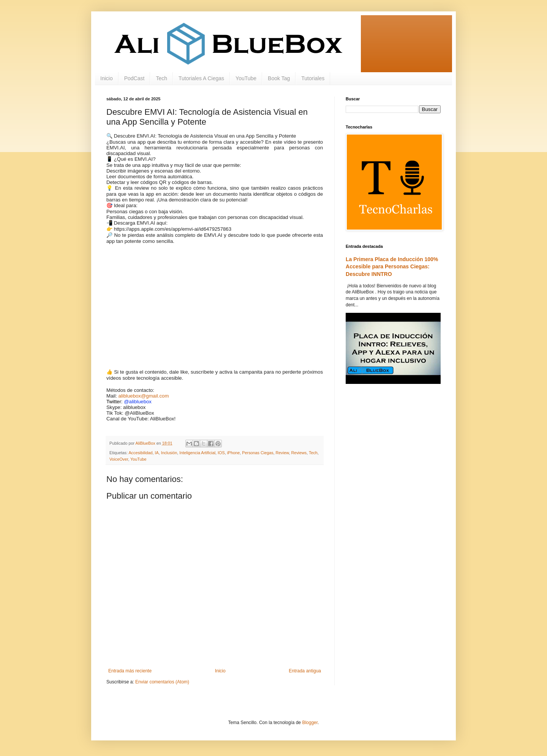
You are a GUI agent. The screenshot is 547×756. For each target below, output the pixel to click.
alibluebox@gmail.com (144, 396)
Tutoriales (313, 78)
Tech (161, 78)
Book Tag (279, 78)
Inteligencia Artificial (197, 453)
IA (157, 453)
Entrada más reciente (130, 671)
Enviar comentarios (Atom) (162, 682)
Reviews (299, 453)
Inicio (107, 78)
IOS (221, 453)
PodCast (134, 78)
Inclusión (169, 453)
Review (282, 453)
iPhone (234, 453)
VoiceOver (119, 459)
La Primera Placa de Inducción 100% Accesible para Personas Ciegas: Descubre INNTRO (392, 267)
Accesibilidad (140, 453)
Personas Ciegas (258, 453)
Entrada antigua (305, 671)
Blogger (310, 723)
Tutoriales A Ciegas (201, 78)
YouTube (246, 78)
